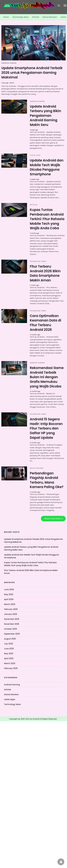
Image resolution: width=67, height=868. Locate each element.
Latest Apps (35, 155)
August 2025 (10, 639)
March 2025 (10, 663)
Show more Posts (52, 519)
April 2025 (9, 658)
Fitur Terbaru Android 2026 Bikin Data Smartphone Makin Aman (45, 273)
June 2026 (9, 589)
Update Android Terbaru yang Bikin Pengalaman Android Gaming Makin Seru (45, 116)
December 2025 (12, 619)
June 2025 (9, 649)
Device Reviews (50, 17)
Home (6, 17)
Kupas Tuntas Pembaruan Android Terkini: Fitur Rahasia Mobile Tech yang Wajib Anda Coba (47, 219)
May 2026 (9, 594)
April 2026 (9, 599)
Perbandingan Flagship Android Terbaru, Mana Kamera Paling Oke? (47, 480)
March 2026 (10, 604)
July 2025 (9, 644)
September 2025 (12, 634)
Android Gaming (9, 63)
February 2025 (11, 668)
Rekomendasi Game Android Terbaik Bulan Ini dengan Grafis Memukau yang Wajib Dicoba (47, 377)
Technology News (20, 17)
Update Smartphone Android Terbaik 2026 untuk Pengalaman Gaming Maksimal (32, 73)
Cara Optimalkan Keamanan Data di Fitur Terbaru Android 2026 (45, 323)
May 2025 (9, 654)
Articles (36, 17)
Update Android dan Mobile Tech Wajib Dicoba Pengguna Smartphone (47, 167)
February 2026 (11, 609)
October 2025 (11, 629)
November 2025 (12, 624)
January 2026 (11, 614)
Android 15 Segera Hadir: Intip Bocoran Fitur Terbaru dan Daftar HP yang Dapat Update (46, 428)
